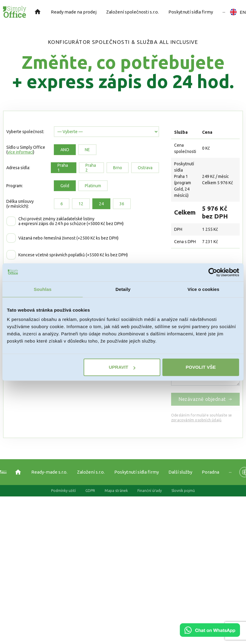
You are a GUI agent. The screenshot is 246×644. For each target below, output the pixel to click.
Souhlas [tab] (43, 289)
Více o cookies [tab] (204, 289)
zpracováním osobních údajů (196, 420)
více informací (20, 152)
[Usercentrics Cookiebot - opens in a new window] (213, 272)
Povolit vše (201, 367)
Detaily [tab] (123, 289)
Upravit (122, 367)
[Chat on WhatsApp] (210, 635)
